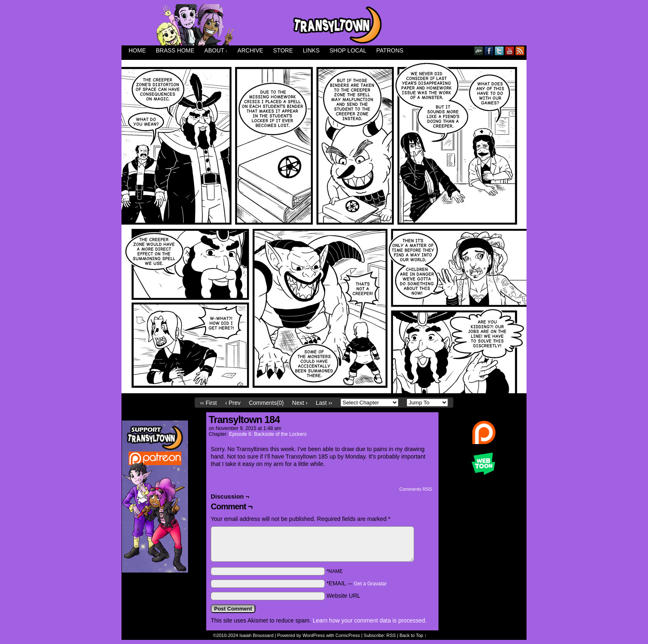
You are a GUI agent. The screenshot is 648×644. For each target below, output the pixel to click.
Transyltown (324, 25)
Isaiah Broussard (256, 635)
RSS (520, 51)
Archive (250, 50)
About (216, 51)
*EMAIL (357, 583)
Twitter (499, 51)
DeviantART (479, 51)
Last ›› (324, 403)
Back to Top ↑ (413, 635)
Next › (300, 403)
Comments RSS (416, 489)
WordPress (314, 635)
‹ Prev (233, 403)
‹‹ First (208, 403)
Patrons (390, 50)
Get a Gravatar (370, 584)
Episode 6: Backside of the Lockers (268, 434)
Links (311, 50)
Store (283, 50)
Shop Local (348, 50)
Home (137, 50)
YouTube (510, 51)
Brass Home (175, 50)
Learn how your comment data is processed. (370, 620)
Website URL (343, 596)
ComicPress (348, 635)
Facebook (489, 51)
